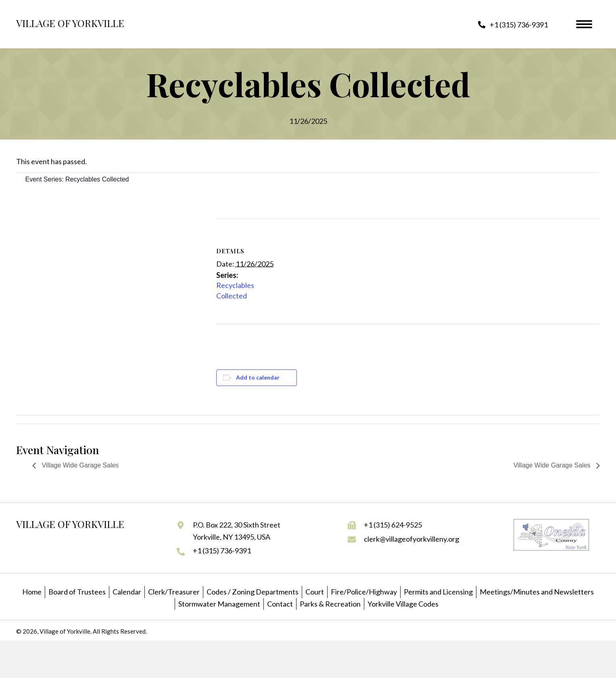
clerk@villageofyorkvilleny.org (411, 539)
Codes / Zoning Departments (253, 592)
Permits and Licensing (438, 592)
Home (32, 592)
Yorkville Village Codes (403, 604)
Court (315, 592)
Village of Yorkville (70, 23)
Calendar (127, 592)
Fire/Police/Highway (364, 592)
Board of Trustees (77, 592)
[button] (513, 24)
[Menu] (584, 24)
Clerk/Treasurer (174, 592)
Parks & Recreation (330, 604)
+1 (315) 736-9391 (222, 551)
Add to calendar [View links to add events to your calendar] (258, 377)
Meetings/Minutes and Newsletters (537, 592)
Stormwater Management (219, 604)
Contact (280, 604)
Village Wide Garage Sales (79, 465)
